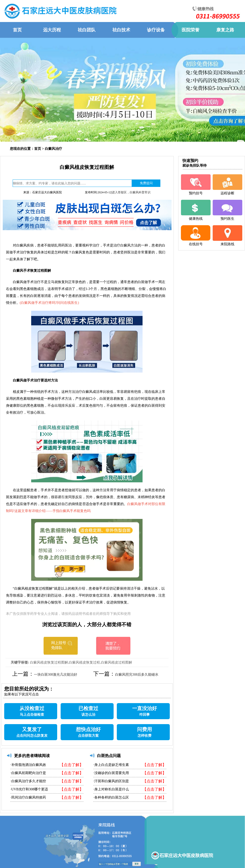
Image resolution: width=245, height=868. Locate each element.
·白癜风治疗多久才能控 (28, 781)
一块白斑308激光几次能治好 (56, 675)
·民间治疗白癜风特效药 (28, 797)
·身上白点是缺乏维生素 (111, 765)
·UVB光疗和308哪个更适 (29, 789)
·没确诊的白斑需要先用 (111, 773)
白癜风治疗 (53, 149)
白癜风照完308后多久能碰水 (137, 675)
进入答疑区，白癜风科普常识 (131, 192)
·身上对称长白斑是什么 (111, 789)
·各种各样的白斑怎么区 (111, 797)
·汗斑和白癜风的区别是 (111, 781)
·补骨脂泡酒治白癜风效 (28, 765)
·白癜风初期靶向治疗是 (28, 773)
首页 (38, 149)
